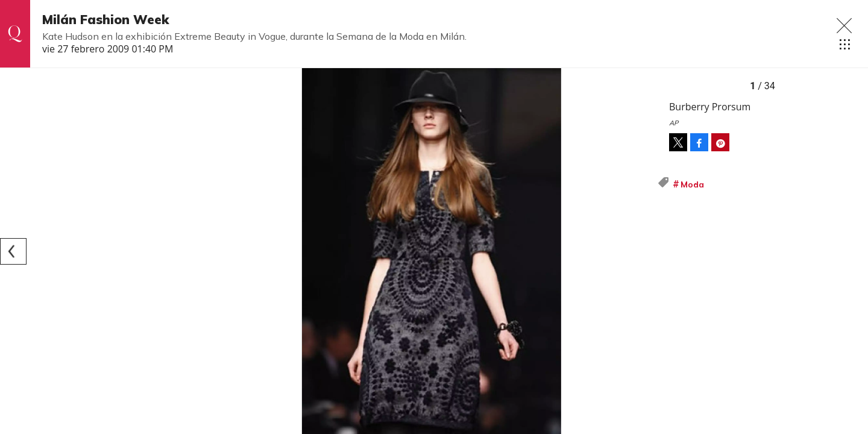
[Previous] (13, 251)
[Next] (644, 251)
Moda (692, 184)
